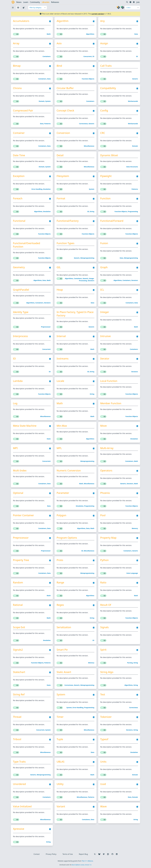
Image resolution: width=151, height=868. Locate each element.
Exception (19, 176)
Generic (135, 79)
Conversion (63, 133)
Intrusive (105, 336)
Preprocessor (46, 327)
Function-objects (88, 79)
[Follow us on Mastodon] (104, 854)
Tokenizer (106, 717)
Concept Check (65, 110)
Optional (18, 493)
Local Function (109, 381)
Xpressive (19, 829)
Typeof (104, 739)
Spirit (103, 650)
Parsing (130, 663)
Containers (47, 56)
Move (103, 426)
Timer (60, 717)
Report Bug (83, 854)
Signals (104, 627)
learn (26, 2)
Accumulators (21, 21)
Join (138, 2)
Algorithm (63, 21)
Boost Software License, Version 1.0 (81, 865)
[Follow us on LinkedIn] (117, 854)
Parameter (63, 493)
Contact (37, 854)
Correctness (83, 124)
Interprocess (20, 336)
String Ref (19, 694)
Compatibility (108, 88)
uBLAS (61, 762)
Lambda (18, 381)
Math (49, 34)
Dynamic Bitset (109, 155)
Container (19, 133)
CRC (103, 133)
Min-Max (62, 426)
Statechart (19, 672)
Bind (59, 66)
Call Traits (106, 66)
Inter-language (132, 573)
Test (103, 694)
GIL (59, 267)
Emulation (47, 189)
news (19, 2)
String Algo (107, 672)
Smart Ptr (62, 650)
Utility (60, 784)
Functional (19, 221)
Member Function (111, 403)
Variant (61, 806)
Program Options (67, 538)
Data (136, 34)
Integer (105, 312)
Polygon (61, 515)
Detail (60, 155)
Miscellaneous (89, 146)
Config (104, 110)
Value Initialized (22, 806)
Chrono (17, 88)
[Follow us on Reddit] (108, 854)
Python (104, 560)
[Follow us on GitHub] (112, 854)
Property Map (108, 538)
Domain (42, 101)
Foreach (18, 198)
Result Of (106, 605)
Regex (60, 605)
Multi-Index (20, 470)
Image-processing (87, 280)
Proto (60, 560)
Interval (61, 336)
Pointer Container (23, 515)
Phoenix (105, 493)
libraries (46, 2)
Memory (135, 528)
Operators (106, 470)
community (35, 2)
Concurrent (88, 56)
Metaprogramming (87, 258)
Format (61, 198)
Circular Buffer (65, 88)
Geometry (19, 267)
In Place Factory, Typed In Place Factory (75, 314)
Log (15, 403)
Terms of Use (68, 854)
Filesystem (63, 176)
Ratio (103, 582)
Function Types (65, 243)
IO (93, 56)
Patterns (48, 124)
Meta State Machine (25, 426)
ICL (102, 290)
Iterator (105, 359)
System (48, 101)
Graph (104, 267)
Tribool (17, 739)
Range (60, 582)
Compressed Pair (23, 110)
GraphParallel (21, 290)
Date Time (19, 155)
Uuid (103, 784)
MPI (15, 448)
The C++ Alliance (87, 861)
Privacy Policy (51, 854)
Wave (103, 806)
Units (103, 762)
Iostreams (63, 359)
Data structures (132, 167)
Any (102, 21)
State (49, 439)
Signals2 (18, 650)
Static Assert (64, 672)
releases (55, 2)
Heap (60, 290)
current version (98, 14)
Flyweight (106, 176)
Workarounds (133, 101)
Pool (103, 515)
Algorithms (90, 34)
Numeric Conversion (69, 470)
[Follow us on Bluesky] (99, 854)
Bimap (17, 66)
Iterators (91, 281)
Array (16, 43)
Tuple (60, 739)
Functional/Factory (68, 221)
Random (18, 582)
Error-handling (37, 189)
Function (105, 198)
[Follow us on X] (95, 854)
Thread (17, 717)
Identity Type (21, 312)
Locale (60, 381)
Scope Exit (19, 627)
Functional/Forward (112, 221)
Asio (59, 43)
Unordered (19, 784)
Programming (133, 211)
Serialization (64, 627)
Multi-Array (107, 448)
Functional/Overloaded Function (27, 245)
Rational (18, 605)
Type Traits (19, 762)
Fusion (104, 243)
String (92, 211)
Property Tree (21, 560)
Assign (104, 43)
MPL (59, 448)
